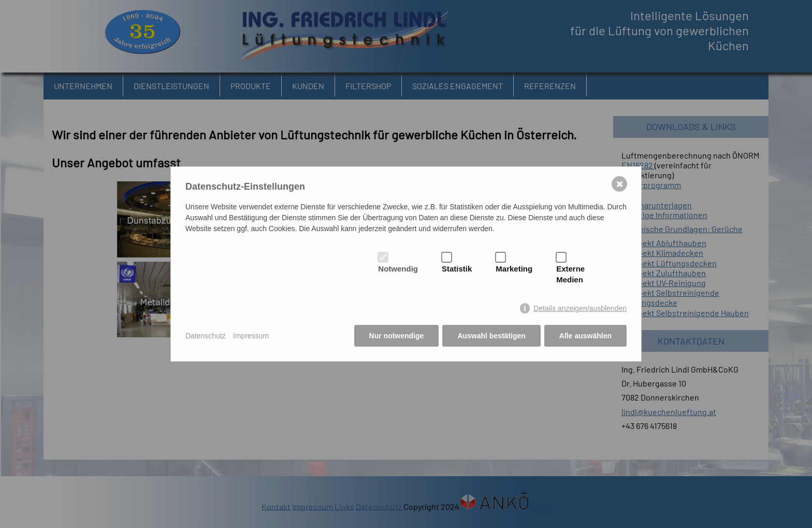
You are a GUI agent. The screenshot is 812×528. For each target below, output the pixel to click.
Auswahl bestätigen (491, 336)
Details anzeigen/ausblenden (580, 308)
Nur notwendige (397, 336)
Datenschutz (206, 336)
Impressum (251, 336)
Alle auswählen (585, 336)
